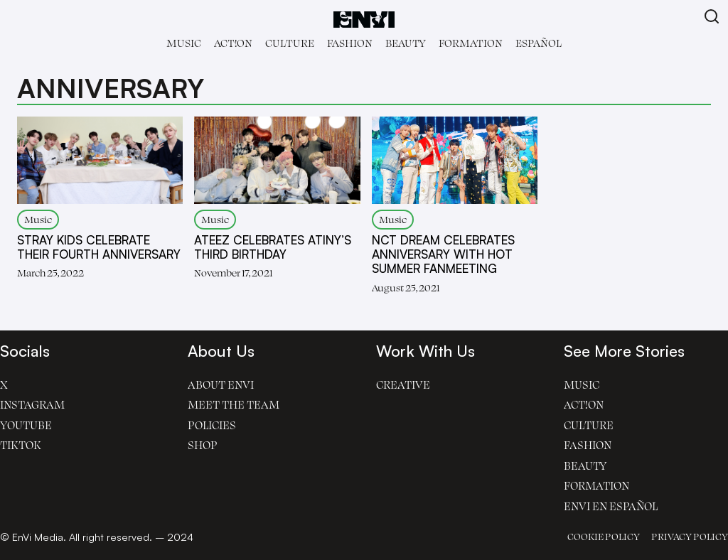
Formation (471, 43)
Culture (290, 43)
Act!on (233, 43)
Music (184, 43)
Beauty (406, 43)
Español (539, 43)
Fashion (350, 43)
